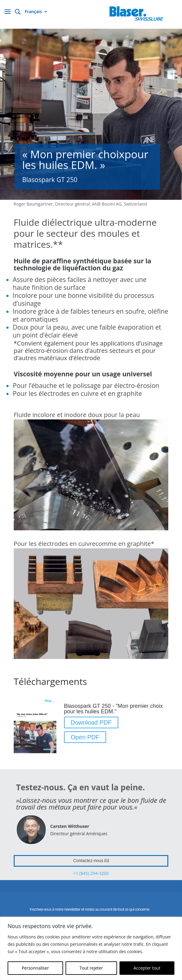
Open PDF (85, 737)
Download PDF (91, 722)
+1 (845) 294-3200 (91, 873)
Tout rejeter (91, 968)
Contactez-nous (88, 861)
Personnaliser (35, 968)
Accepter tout (147, 968)
